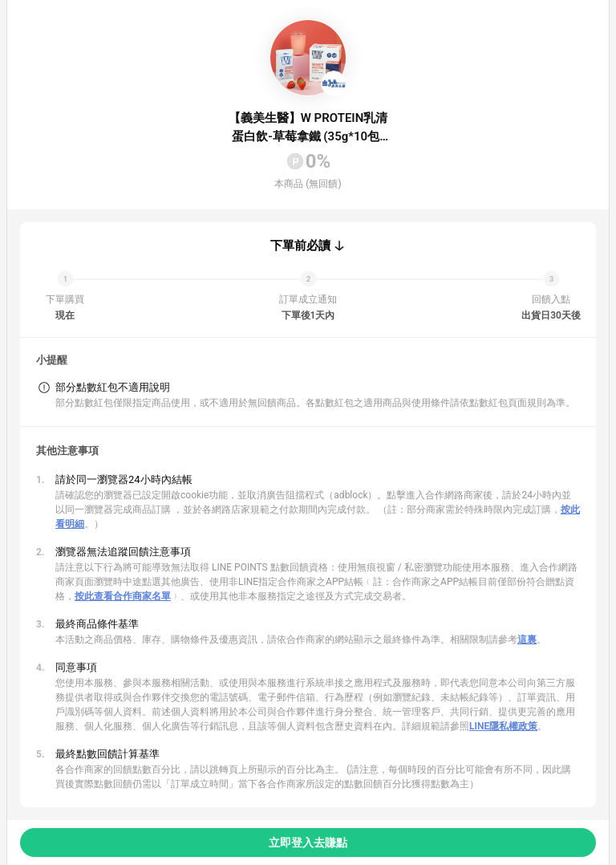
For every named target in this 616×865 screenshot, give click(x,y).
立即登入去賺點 (308, 843)
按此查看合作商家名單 (123, 596)
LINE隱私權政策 (503, 726)
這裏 (527, 640)
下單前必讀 (300, 246)
